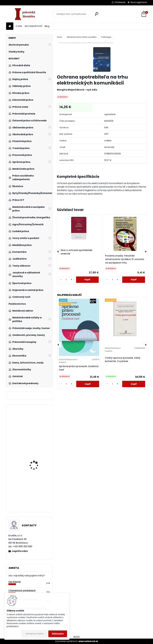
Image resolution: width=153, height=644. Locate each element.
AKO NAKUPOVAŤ (33, 26)
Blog (47, 26)
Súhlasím (58, 634)
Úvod (59, 37)
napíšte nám (20, 551)
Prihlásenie (120, 2)
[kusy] (66, 280)
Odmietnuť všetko (34, 634)
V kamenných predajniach (22, 591)
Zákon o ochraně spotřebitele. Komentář (76, 252)
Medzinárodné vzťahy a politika (82, 37)
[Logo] (26, 14)
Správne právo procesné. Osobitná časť (79, 368)
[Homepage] (10, 26)
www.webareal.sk (88, 641)
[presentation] (58, 252)
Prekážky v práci (33, 488)
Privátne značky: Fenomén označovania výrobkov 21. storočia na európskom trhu (125, 259)
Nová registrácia (139, 2)
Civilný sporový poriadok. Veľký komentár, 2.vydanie (123, 360)
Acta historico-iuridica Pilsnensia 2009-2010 (37, 422)
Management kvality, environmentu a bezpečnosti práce (36, 469)
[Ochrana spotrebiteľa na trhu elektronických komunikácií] (102, 59)
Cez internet (15, 582)
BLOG (77, 637)
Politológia (106, 37)
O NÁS (19, 26)
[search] (97, 14)
